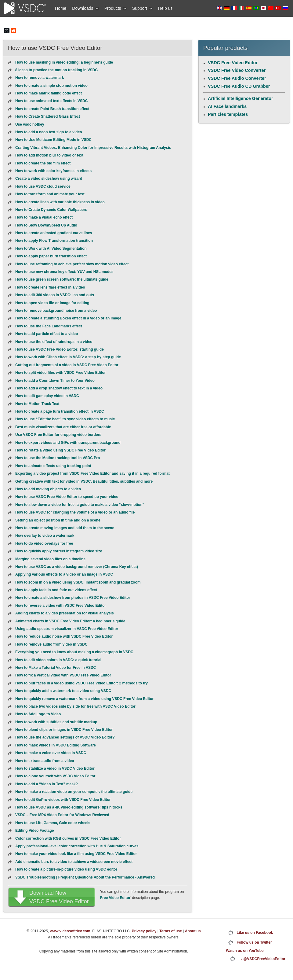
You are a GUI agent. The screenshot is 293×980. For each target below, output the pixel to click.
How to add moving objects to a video (48, 489)
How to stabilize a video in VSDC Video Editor (55, 768)
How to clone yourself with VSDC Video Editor (55, 776)
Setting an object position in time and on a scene (58, 520)
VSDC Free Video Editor (233, 63)
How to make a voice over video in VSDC (51, 753)
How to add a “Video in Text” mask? (47, 784)
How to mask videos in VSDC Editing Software (56, 745)
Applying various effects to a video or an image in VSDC (64, 574)
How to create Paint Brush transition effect (52, 109)
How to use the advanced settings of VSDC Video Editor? (65, 737)
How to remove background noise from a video (56, 311)
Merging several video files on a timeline (50, 559)
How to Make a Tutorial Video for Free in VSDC (56, 668)
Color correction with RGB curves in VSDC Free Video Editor (68, 838)
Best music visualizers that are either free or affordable (63, 427)
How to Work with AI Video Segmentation (51, 249)
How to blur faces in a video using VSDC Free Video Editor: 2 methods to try (81, 683)
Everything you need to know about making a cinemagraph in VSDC (74, 652)
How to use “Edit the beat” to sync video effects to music (65, 419)
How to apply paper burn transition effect (51, 256)
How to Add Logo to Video (38, 714)
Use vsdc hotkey (30, 124)
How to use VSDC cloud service (43, 186)
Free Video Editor (115, 898)
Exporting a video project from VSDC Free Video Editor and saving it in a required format (92, 473)
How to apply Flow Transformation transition (54, 241)
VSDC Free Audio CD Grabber (239, 86)
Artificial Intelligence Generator (241, 98)
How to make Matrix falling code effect (49, 93)
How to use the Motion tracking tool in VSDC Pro (58, 458)
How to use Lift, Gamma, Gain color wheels (53, 823)
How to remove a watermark (40, 78)
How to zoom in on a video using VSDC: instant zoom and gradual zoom (78, 582)
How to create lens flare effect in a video (50, 287)
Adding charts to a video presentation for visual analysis (65, 613)
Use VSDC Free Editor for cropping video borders (58, 435)
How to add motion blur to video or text (49, 155)
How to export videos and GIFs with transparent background (68, 443)
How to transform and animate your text (50, 194)
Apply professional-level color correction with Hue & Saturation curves (77, 846)
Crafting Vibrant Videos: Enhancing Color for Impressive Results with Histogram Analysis (93, 148)
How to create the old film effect (43, 163)
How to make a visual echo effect (44, 217)
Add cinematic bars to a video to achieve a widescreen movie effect (74, 862)
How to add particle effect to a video (47, 334)
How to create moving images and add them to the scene (65, 528)
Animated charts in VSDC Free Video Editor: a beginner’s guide (70, 621)
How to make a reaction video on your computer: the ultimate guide (74, 792)
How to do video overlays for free (44, 543)
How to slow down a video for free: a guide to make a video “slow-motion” (80, 505)
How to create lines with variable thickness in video (60, 202)
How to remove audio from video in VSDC (51, 644)
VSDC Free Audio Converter (237, 78)
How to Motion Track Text (37, 404)
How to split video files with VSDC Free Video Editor (60, 373)
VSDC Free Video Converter (237, 70)
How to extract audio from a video (45, 761)
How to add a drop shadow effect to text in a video (59, 388)
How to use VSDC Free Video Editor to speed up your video (67, 497)
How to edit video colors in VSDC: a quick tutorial (58, 660)
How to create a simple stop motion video (51, 86)
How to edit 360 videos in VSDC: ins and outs (55, 295)
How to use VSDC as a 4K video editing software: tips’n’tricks (69, 807)
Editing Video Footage (34, 831)
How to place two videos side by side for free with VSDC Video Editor (75, 706)
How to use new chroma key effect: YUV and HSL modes (64, 272)
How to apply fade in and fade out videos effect (56, 590)
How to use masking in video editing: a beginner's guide (64, 62)
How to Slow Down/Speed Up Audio (46, 225)
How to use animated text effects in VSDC (51, 101)
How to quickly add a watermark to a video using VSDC (63, 691)
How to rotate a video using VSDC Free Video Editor (60, 450)
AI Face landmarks (227, 106)
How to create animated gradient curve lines (54, 233)
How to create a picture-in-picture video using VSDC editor (66, 869)
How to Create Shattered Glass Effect (48, 116)
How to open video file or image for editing (52, 303)
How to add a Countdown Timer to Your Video (55, 381)
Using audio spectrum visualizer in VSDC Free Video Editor (67, 629)
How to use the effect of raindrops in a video (54, 342)
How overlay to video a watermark (45, 536)
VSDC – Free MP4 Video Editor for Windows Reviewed (62, 815)
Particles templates (228, 114)
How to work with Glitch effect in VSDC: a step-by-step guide (68, 357)
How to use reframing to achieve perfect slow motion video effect (72, 264)
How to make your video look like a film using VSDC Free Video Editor (76, 854)
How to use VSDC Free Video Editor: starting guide (60, 349)
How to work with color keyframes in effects (53, 171)
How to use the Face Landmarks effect (49, 326)
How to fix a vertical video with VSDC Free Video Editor (63, 675)
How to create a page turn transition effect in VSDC (60, 411)
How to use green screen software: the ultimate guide (62, 279)
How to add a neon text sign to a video (49, 132)
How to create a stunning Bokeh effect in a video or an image (68, 318)
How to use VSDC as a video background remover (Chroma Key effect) (77, 567)
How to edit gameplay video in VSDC (47, 396)
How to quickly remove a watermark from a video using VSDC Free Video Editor (84, 699)
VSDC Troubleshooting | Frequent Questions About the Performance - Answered (85, 877)
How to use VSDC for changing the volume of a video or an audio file (75, 512)
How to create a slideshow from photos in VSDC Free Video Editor (73, 598)
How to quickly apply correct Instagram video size (59, 551)
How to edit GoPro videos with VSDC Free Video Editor (63, 800)
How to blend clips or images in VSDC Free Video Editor (64, 730)
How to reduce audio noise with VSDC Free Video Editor (64, 636)
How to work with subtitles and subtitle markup (56, 722)
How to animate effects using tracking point (53, 466)
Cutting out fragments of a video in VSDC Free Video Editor (67, 365)
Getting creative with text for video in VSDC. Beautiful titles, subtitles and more (84, 481)
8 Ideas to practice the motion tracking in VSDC (56, 70)
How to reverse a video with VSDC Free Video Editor (61, 606)
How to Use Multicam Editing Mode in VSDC (53, 140)
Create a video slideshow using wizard (49, 179)
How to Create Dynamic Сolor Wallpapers (51, 210)
